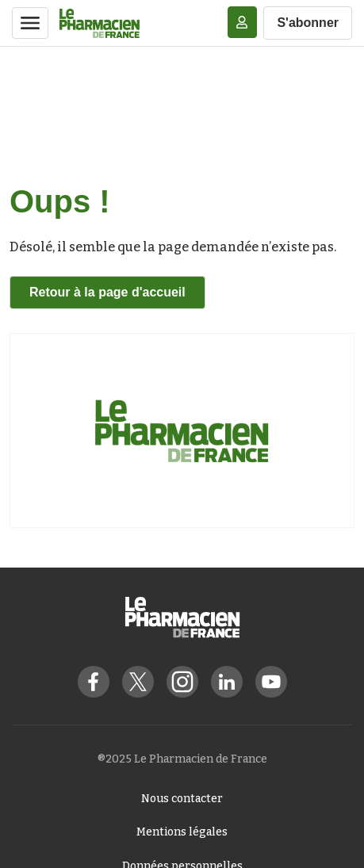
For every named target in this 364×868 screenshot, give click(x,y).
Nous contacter (182, 799)
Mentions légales (182, 832)
